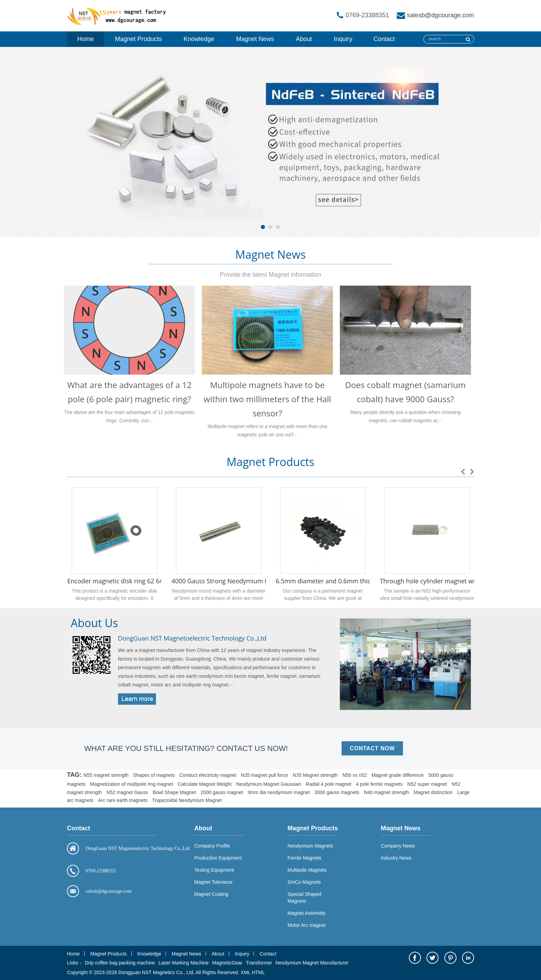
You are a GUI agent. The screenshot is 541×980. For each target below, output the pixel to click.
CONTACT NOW (372, 748)
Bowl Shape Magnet (174, 792)
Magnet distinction (433, 792)
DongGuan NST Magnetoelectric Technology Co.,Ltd (192, 638)
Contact (384, 39)
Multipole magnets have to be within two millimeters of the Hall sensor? (267, 399)
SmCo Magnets (304, 882)
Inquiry (343, 39)
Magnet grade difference (398, 775)
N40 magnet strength (387, 792)
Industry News (396, 858)
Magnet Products (138, 39)
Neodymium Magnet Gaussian (268, 784)
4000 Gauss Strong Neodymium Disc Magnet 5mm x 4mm (255, 581)
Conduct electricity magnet (208, 775)
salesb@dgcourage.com (441, 15)
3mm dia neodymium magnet (279, 792)
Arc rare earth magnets (123, 800)
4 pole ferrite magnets (379, 784)
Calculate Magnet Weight (205, 784)
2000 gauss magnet (222, 792)
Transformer (259, 963)
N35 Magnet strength (315, 775)
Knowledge (199, 39)
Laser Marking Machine (184, 963)
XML (245, 972)
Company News (398, 846)
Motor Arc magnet (307, 925)
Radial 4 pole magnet (328, 784)
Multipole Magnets (307, 870)
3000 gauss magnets (337, 792)
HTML (258, 972)
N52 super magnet (427, 784)
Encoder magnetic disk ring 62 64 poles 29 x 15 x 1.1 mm (149, 581)
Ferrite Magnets (304, 858)
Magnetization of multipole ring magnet (131, 784)
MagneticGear (227, 963)
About (304, 39)
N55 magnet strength (106, 775)
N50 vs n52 (355, 775)
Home (86, 39)
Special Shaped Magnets (304, 898)
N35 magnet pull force (264, 775)
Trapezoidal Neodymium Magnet (187, 800)
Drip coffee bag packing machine (120, 963)
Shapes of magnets (154, 775)
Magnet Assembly (307, 913)
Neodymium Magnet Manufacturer (312, 963)
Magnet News (255, 39)
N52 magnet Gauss (127, 792)
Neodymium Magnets (310, 846)
